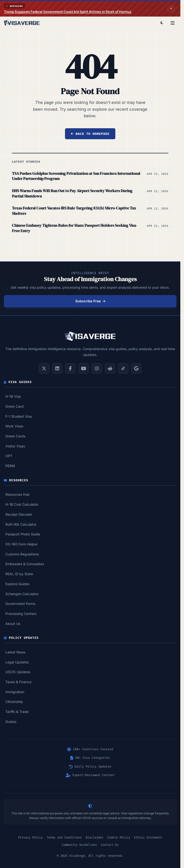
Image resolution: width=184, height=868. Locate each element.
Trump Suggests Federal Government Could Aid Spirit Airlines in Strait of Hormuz (68, 12)
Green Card (15, 406)
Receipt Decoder (19, 514)
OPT (9, 456)
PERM (10, 466)
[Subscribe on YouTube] (84, 368)
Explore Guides (17, 584)
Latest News (15, 652)
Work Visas (14, 426)
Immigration (15, 692)
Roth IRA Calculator (21, 524)
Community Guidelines (79, 845)
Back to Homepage (90, 134)
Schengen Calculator (22, 594)
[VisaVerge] (22, 23)
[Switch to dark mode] (162, 23)
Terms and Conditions (64, 838)
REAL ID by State (19, 574)
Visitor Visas (15, 446)
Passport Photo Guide (23, 534)
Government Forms (20, 604)
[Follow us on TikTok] (123, 368)
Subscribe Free (90, 301)
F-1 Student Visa (19, 416)
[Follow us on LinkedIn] (57, 368)
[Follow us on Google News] (136, 368)
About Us (13, 624)
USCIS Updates (18, 672)
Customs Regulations (22, 554)
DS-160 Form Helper (22, 544)
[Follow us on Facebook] (70, 368)
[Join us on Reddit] (110, 368)
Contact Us (110, 845)
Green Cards (15, 436)
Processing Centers (21, 614)
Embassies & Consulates (25, 564)
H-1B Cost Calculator (22, 504)
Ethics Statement (148, 838)
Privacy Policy (30, 838)
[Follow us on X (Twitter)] (44, 368)
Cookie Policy (119, 838)
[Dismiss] (171, 9)
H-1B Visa (13, 396)
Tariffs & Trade (17, 712)
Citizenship (14, 702)
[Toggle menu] (173, 23)
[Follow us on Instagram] (97, 368)
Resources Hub (17, 494)
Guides (11, 722)
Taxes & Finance (18, 682)
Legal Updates (17, 662)
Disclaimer (95, 838)
